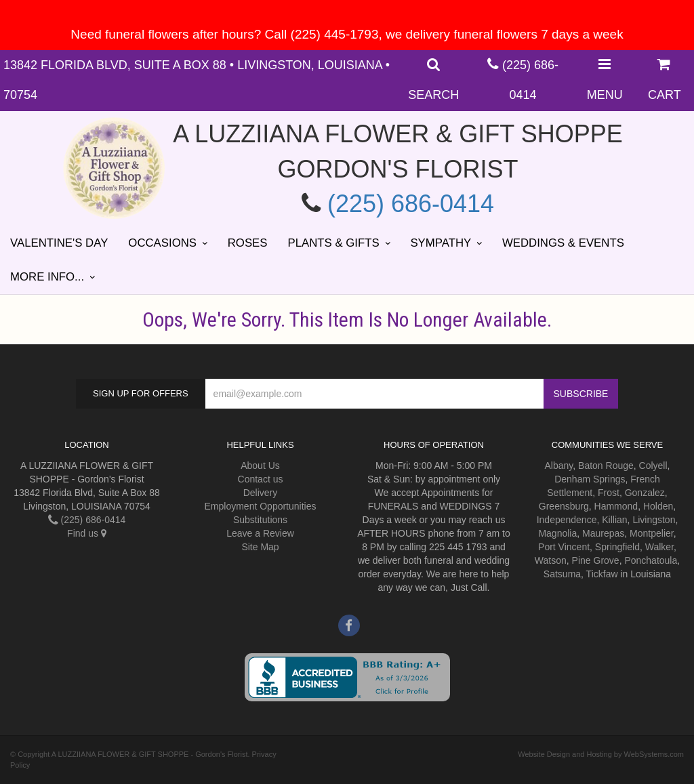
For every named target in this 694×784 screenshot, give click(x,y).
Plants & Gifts (333, 243)
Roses (248, 243)
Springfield (617, 547)
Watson (551, 560)
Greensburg (564, 506)
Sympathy (441, 243)
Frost (609, 493)
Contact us (261, 479)
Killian (614, 520)
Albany (559, 466)
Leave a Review (260, 533)
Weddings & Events (563, 243)
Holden (658, 506)
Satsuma (562, 574)
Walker (659, 547)
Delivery (261, 493)
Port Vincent (564, 547)
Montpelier (652, 533)
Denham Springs (590, 479)
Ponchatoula (651, 560)
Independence (567, 520)
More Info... (47, 277)
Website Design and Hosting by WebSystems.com (601, 754)
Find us (87, 533)
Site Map (260, 547)
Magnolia (557, 533)
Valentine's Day (59, 243)
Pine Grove (596, 560)
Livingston (654, 520)
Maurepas (603, 533)
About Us (260, 466)
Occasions (162, 243)
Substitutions (260, 520)
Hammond (616, 506)
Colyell (653, 466)
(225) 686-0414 (411, 204)
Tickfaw (602, 574)
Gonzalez (645, 493)
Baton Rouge (606, 466)
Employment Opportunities (261, 506)
